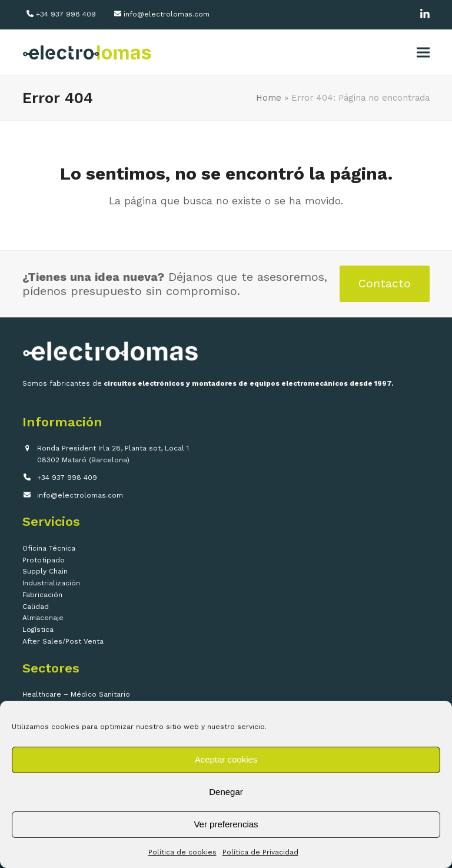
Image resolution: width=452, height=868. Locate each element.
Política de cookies (182, 852)
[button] (423, 53)
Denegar (226, 792)
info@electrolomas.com (167, 14)
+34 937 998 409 (66, 14)
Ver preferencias (226, 824)
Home (269, 98)
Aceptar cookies (226, 759)
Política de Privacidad (260, 852)
